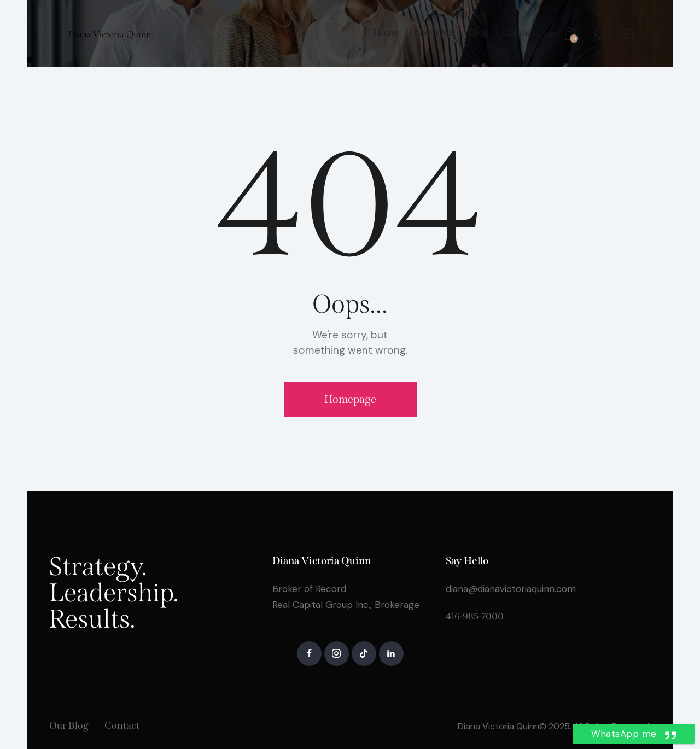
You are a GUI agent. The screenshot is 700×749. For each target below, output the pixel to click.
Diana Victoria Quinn (498, 726)
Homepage (350, 399)
